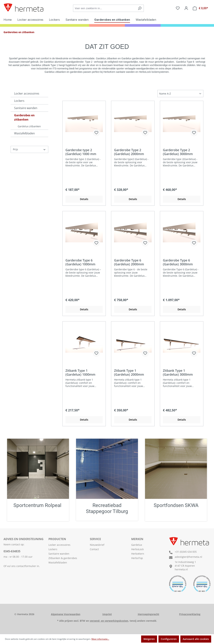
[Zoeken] (140, 8)
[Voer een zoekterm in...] (104, 8)
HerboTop (137, 558)
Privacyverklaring (190, 614)
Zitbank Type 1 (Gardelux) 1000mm (80, 372)
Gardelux (137, 545)
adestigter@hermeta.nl (188, 557)
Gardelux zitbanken (29, 126)
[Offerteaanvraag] (200, 8)
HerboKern (138, 554)
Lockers (19, 101)
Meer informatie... (100, 639)
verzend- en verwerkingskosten (109, 621)
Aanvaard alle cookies (196, 639)
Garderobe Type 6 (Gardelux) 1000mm (80, 262)
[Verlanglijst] (178, 8)
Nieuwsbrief (97, 545)
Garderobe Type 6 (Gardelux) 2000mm (129, 262)
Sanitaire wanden (26, 108)
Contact (94, 549)
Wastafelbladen (24, 133)
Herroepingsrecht (148, 614)
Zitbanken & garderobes (63, 558)
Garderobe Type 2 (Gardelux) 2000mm (129, 152)
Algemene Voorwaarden (66, 614)
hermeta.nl (181, 569)
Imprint (107, 614)
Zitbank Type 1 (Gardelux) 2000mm (129, 372)
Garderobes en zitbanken (24, 117)
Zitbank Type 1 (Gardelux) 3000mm (178, 372)
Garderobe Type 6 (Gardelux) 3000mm (178, 262)
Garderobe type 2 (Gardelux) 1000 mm (81, 152)
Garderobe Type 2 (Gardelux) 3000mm (178, 152)
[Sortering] (180, 94)
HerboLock (137, 549)
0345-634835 (12, 551)
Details (84, 199)
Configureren (169, 639)
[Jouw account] (186, 8)
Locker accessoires (27, 93)
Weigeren (149, 639)
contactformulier (26, 566)
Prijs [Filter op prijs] (29, 149)
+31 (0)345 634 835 (186, 552)
